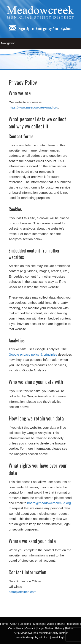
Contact (30, 628)
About (14, 624)
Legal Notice (45, 628)
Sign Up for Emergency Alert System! (40, 28)
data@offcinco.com (22, 592)
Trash (60, 624)
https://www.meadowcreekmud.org (33, 107)
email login (58, 637)
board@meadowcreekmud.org (49, 503)
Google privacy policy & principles (33, 354)
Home (4, 624)
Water (51, 624)
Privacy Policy (64, 628)
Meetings (39, 624)
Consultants (16, 628)
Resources (73, 624)
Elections (25, 624)
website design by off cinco (33, 637)
